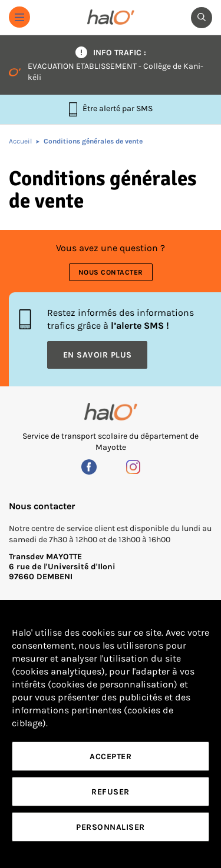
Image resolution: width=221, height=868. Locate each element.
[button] (19, 17)
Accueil (20, 141)
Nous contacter (111, 272)
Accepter (111, 757)
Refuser (111, 792)
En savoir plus (98, 355)
